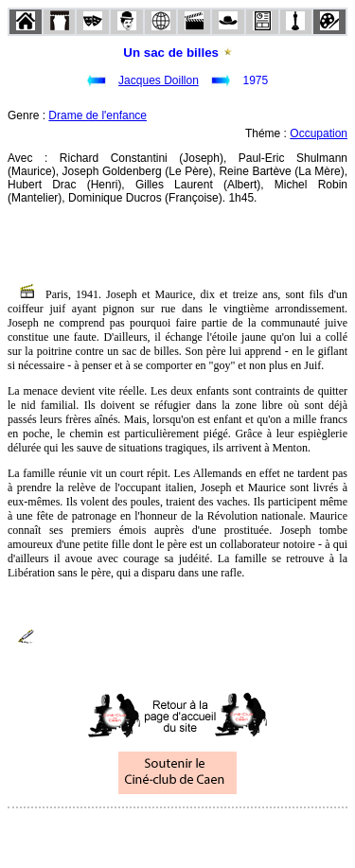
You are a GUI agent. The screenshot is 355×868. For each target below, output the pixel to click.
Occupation (319, 133)
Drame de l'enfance (98, 115)
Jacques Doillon (159, 80)
